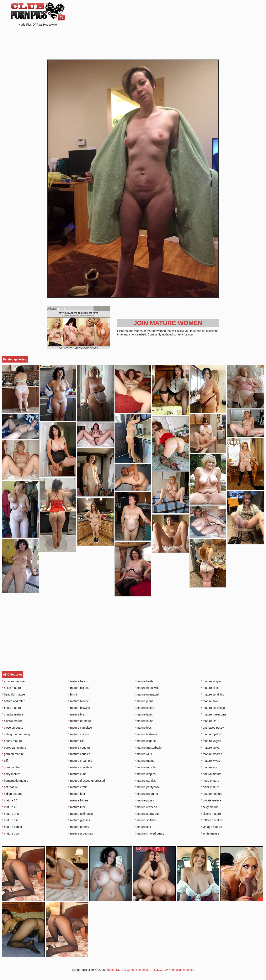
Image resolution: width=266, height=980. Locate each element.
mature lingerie (145, 741)
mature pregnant (146, 794)
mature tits (209, 721)
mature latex (144, 714)
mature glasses (79, 820)
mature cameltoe (80, 728)
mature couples (79, 754)
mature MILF (144, 754)
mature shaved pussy (149, 833)
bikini (73, 694)
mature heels (144, 681)
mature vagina (211, 741)
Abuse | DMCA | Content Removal (127, 970)
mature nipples (145, 774)
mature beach (78, 681)
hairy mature (11, 774)
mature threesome (214, 714)
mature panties (145, 781)
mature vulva (210, 748)
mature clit (76, 741)
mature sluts (210, 688)
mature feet (77, 794)
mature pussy (144, 800)
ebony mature (12, 741)
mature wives (210, 761)
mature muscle (145, 767)
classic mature (12, 721)
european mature (14, 748)
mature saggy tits (147, 814)
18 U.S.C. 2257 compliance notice (172, 970)
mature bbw (11, 833)
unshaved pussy (212, 728)
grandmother (11, 767)
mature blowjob (79, 708)
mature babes (12, 827)
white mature (210, 833)
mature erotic (78, 787)
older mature (210, 787)
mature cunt (77, 774)
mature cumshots (81, 767)
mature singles (211, 681)
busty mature (11, 708)
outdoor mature (212, 794)
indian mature (12, 794)
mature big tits (78, 688)
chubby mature (13, 714)
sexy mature (210, 807)
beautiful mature (14, 694)
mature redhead (146, 807)
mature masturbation (149, 748)
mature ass (10, 820)
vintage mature (211, 827)
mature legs (143, 728)
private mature (211, 800)
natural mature (211, 774)
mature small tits (212, 694)
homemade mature (15, 781)
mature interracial (147, 694)
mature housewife (147, 688)
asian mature (11, 688)
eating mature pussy (16, 734)
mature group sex (81, 833)
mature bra (76, 714)
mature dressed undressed (87, 781)
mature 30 (10, 800)
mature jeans (144, 701)
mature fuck (77, 807)
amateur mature (13, 681)
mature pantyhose (147, 787)
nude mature (210, 781)
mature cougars (79, 748)
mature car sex (79, 734)
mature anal (11, 814)
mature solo (209, 701)
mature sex (143, 827)
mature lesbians (146, 734)
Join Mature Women (168, 323)
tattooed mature (212, 820)
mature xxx (209, 767)
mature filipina (78, 800)
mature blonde (79, 701)
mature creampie (80, 761)
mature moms (145, 761)
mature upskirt (211, 734)
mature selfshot (146, 820)
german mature (13, 754)
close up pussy (13, 728)
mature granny (79, 827)
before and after (13, 701)
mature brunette (80, 721)
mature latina (144, 721)
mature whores (211, 754)
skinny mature (211, 814)
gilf (5, 761)
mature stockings (213, 708)
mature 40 (10, 807)
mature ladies (144, 708)
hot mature (10, 787)
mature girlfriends (81, 814)
